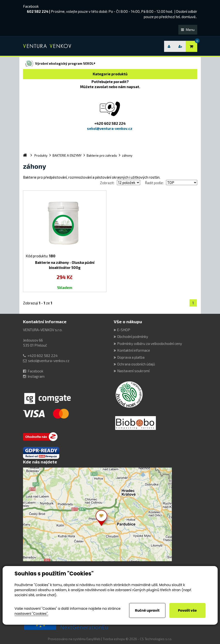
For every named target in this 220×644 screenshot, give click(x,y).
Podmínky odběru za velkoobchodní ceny (150, 343)
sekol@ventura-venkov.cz (49, 361)
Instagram (36, 376)
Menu (188, 30)
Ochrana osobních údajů (136, 364)
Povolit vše (187, 610)
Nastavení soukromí (133, 371)
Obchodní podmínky (133, 336)
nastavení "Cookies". (31, 614)
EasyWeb (93, 639)
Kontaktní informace (45, 322)
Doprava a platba (131, 357)
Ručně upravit (147, 610)
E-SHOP (124, 330)
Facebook (31, 6)
